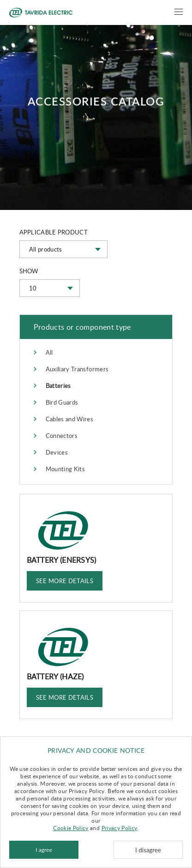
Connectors (62, 436)
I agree (44, 850)
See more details (65, 581)
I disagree (148, 850)
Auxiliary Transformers (77, 369)
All (49, 352)
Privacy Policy (120, 828)
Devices (57, 452)
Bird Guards (62, 402)
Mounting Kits (66, 469)
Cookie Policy (71, 828)
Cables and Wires (70, 419)
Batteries (58, 386)
